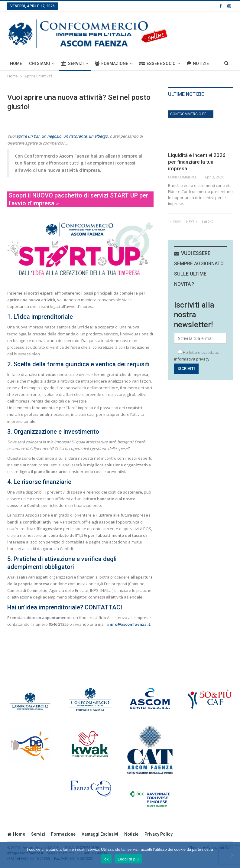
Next (192, 222)
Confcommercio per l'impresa (192, 114)
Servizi (73, 64)
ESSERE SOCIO (157, 64)
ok (106, 859)
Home (16, 64)
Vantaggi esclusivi (100, 834)
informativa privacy (192, 359)
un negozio (51, 136)
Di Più (193, 64)
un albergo (98, 136)
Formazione (112, 64)
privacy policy (159, 834)
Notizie (131, 834)
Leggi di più (128, 859)
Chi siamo (40, 64)
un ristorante (75, 136)
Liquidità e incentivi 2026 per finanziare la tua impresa (197, 162)
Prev (176, 222)
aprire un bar (28, 136)
